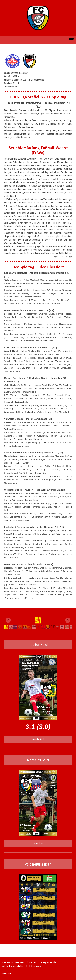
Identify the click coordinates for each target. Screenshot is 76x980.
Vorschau (38, 843)
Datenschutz (21, 962)
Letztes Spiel (38, 644)
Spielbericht (38, 739)
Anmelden (7, 973)
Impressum (8, 962)
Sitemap (32, 962)
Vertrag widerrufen (48, 962)
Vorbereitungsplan (38, 864)
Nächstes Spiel (38, 760)
